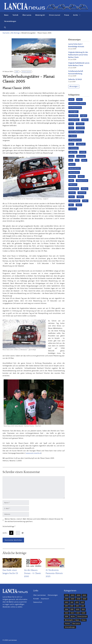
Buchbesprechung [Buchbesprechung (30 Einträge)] (75, 108)
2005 (17, 72)
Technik (15, 15)
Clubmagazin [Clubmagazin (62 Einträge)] (73, 112)
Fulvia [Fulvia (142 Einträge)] (71, 128)
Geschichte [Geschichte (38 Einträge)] (80, 128)
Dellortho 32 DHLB (75, 79)
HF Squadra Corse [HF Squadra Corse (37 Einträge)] (75, 140)
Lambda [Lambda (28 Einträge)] (83, 152)
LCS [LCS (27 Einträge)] (77, 160)
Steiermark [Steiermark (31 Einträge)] (82, 193)
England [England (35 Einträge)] (84, 116)
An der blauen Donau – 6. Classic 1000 (33, 573)
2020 (78, 609)
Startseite (6, 33)
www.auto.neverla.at (33, 453)
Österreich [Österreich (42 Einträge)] (73, 209)
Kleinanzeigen (53, 595)
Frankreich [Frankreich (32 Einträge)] (80, 124)
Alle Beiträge (15, 33)
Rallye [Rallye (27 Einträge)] (71, 181)
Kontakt (36, 599)
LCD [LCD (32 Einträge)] (71, 160)
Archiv (78, 15)
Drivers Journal (55, 15)
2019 (72, 609)
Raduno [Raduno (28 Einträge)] (81, 177)
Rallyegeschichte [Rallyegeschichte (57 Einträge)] (82, 181)
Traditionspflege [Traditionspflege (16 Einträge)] (74, 201)
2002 (67, 595)
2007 (73, 599)
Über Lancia (27, 15)
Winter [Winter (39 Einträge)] (79, 205)
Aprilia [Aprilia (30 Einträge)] (71, 100)
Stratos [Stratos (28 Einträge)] (72, 197)
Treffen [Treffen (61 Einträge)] (85, 201)
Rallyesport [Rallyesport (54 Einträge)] (73, 185)
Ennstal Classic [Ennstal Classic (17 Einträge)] (74, 120)
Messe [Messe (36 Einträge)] (84, 160)
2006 (67, 599)
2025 (84, 613)
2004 (78, 595)
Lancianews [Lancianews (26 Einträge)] (81, 156)
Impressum (45, 599)
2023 (72, 613)
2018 (66, 609)
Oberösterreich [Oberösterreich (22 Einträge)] (74, 173)
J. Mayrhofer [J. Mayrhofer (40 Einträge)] (81, 144)
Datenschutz (38, 602)
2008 (78, 599)
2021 (83, 609)
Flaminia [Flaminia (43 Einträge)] (85, 120)
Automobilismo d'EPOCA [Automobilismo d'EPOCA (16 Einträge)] (77, 104)
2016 (77, 606)
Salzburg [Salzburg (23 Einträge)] (85, 189)
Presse (67, 15)
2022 (67, 613)
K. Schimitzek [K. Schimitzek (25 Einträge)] (74, 148)
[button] (5, 28)
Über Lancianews (39, 595)
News (6, 15)
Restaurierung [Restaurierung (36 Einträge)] (74, 189)
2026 (67, 617)
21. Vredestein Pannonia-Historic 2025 (54, 573)
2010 (66, 602)
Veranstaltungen (10, 21)
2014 (66, 606)
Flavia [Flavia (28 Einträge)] (71, 124)
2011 (72, 602)
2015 (72, 606)
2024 (78, 613)
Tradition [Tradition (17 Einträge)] (80, 197)
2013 (82, 602)
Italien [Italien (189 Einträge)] (71, 144)
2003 (73, 595)
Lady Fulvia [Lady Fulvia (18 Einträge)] (73, 152)
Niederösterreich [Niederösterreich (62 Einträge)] (75, 168)
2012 (77, 602)
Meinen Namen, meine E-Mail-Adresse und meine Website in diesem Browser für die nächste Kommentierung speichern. (34, 520)
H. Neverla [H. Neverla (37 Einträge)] (73, 136)
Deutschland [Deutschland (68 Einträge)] (73, 116)
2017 (83, 606)
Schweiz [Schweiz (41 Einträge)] (72, 193)
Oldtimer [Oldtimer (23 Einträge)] (72, 177)
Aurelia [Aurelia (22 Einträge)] (79, 100)
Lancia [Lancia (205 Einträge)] (71, 156)
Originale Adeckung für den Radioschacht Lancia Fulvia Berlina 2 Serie (78, 55)
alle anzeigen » (74, 87)
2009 (84, 599)
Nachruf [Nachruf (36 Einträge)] (72, 164)
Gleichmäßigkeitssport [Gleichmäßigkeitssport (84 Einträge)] (76, 132)
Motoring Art (40, 15)
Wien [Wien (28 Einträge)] (71, 205)
